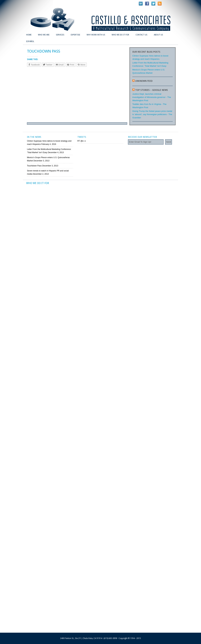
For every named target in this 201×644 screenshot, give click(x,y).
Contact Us (141, 35)
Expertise (75, 35)
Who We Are (44, 35)
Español (30, 41)
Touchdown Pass (34, 166)
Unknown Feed (144, 81)
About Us (158, 35)
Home (29, 35)
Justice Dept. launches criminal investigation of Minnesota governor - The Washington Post (152, 97)
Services (60, 35)
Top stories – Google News (152, 90)
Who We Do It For (120, 35)
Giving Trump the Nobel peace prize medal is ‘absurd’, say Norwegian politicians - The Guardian (152, 114)
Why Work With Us (96, 35)
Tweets (82, 137)
